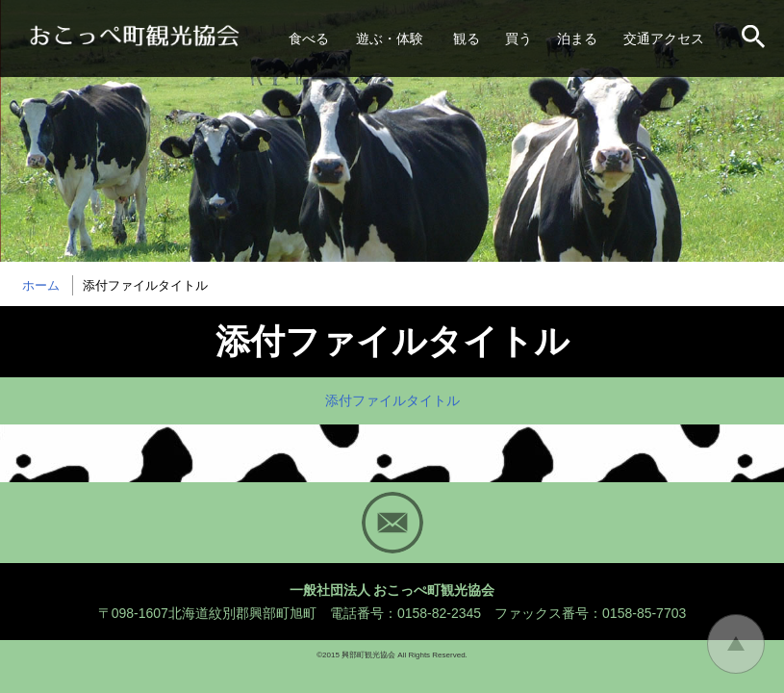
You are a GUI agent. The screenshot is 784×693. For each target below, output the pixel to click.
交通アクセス (664, 38)
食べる (309, 38)
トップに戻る (736, 644)
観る (467, 38)
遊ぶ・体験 (390, 38)
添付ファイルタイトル (392, 400)
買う (518, 38)
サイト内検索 (755, 38)
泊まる (577, 38)
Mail (392, 523)
